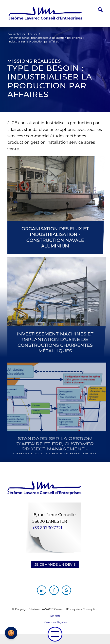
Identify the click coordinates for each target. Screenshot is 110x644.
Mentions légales (55, 622)
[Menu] (55, 634)
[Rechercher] (98, 10)
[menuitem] (98, 10)
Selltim (55, 616)
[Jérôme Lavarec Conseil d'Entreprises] (45, 14)
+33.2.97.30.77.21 (47, 528)
